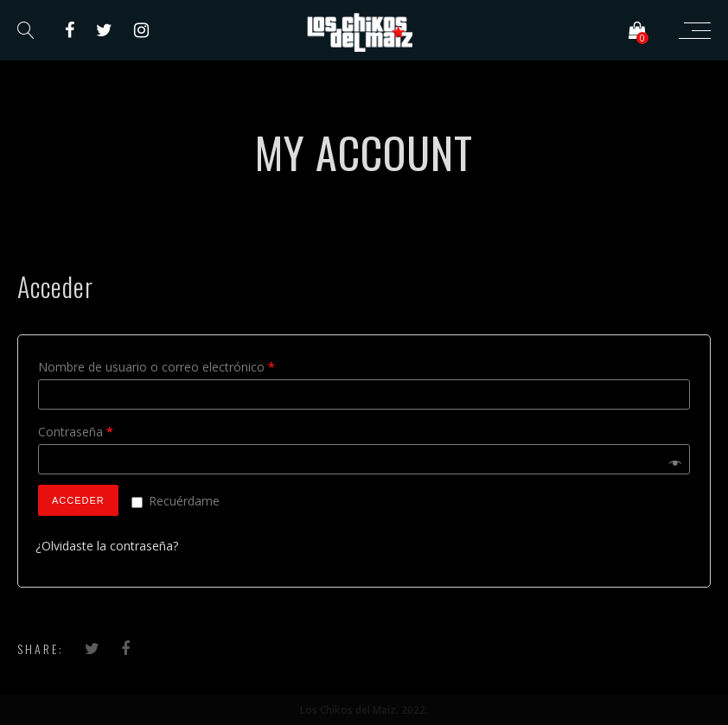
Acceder (78, 500)
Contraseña (76, 432)
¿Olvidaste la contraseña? (107, 546)
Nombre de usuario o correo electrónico (156, 367)
